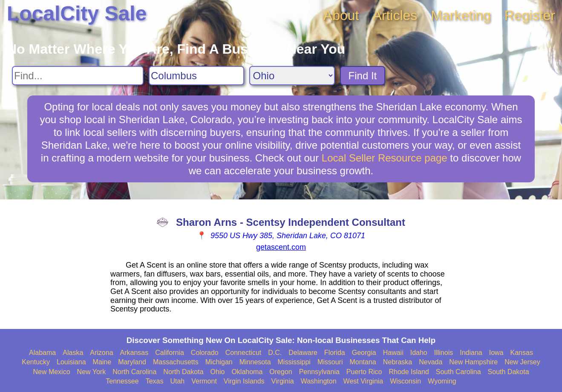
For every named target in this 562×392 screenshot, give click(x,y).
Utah (177, 381)
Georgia (364, 353)
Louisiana (71, 362)
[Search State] (292, 76)
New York (92, 372)
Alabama (42, 353)
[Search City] (196, 76)
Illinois (444, 353)
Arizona (101, 353)
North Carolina (134, 372)
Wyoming (442, 381)
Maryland (132, 362)
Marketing (461, 15)
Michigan (219, 362)
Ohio (218, 372)
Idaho (419, 353)
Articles (395, 15)
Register (530, 15)
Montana (363, 362)
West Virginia (363, 381)
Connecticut (244, 353)
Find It (363, 76)
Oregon (281, 372)
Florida (335, 353)
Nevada (431, 362)
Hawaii (393, 353)
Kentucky (36, 362)
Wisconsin (405, 381)
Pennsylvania (319, 372)
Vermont (204, 381)
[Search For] (78, 76)
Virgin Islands (244, 381)
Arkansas (134, 353)
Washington (319, 381)
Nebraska (398, 362)
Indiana (471, 353)
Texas (155, 381)
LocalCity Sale (77, 13)
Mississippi (294, 362)
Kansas (522, 353)
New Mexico (51, 372)
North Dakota (183, 372)
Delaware (303, 353)
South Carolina (458, 372)
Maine (102, 362)
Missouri (330, 362)
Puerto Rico (364, 372)
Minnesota (255, 362)
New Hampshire (473, 362)
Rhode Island (409, 372)
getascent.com (281, 247)
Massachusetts (176, 362)
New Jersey (522, 362)
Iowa (496, 353)
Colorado (205, 353)
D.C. (275, 353)
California (170, 353)
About (341, 15)
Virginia (283, 381)
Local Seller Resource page (385, 158)
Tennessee (122, 381)
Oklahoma (247, 372)
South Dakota (509, 372)
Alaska (73, 353)
